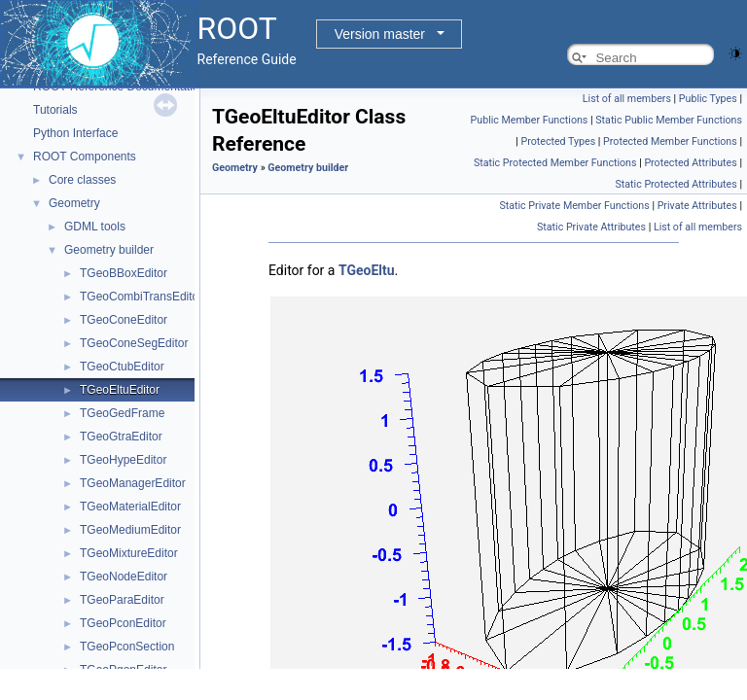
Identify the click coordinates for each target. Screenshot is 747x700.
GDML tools (95, 227)
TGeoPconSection (127, 647)
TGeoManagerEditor (133, 483)
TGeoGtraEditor (121, 437)
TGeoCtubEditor (122, 367)
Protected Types (558, 141)
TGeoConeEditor (124, 320)
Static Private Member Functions (574, 206)
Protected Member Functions (670, 141)
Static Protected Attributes (676, 184)
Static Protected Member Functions (555, 163)
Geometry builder (109, 250)
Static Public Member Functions (669, 120)
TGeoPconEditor (123, 623)
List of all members (627, 99)
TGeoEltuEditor (120, 390)
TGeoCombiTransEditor (141, 297)
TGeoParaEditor (122, 600)
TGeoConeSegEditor (134, 343)
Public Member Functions (530, 120)
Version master (380, 34)
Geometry (74, 203)
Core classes (82, 180)
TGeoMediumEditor (130, 530)
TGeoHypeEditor (123, 460)
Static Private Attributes (591, 227)
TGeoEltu (367, 270)
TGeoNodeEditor (124, 577)
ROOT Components (85, 157)
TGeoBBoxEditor (124, 273)
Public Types (708, 99)
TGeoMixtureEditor (129, 553)
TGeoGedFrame (122, 413)
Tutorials (55, 110)
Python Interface (75, 133)
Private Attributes (697, 206)
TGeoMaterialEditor (130, 507)
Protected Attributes (690, 163)
